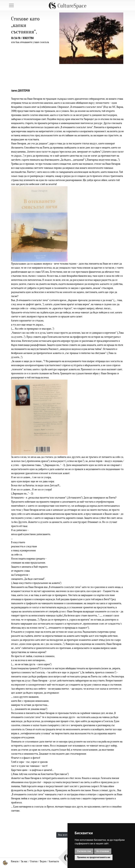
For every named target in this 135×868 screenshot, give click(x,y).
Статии (34, 861)
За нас (24, 861)
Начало (15, 861)
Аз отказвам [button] (103, 851)
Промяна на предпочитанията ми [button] (94, 857)
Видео (43, 861)
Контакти (54, 861)
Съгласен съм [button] (84, 851)
